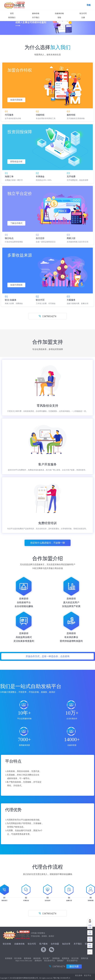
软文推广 (47, 958)
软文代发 (75, 958)
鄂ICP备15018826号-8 (62, 978)
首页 (12, 13)
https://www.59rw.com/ (24, 961)
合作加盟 (55, 944)
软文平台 (88, 975)
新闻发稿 (27, 958)
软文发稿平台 (72, 961)
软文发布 (79, 975)
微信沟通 (74, 966)
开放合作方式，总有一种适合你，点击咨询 (48, 656)
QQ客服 (90, 933)
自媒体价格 (59, 13)
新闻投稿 (56, 958)
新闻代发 (85, 958)
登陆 (59, 18)
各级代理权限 (16, 100)
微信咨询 (90, 946)
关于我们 (36, 18)
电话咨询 (90, 939)
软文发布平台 (50, 961)
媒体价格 (36, 13)
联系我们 (12, 18)
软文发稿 (18, 958)
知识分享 (66, 944)
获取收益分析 (16, 162)
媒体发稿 (37, 958)
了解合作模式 (16, 223)
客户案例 (44, 944)
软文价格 (7, 944)
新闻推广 (61, 961)
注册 (83, 18)
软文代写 (83, 13)
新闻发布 (38, 961)
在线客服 (90, 926)
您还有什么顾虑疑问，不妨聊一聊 (48, 543)
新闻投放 (66, 958)
